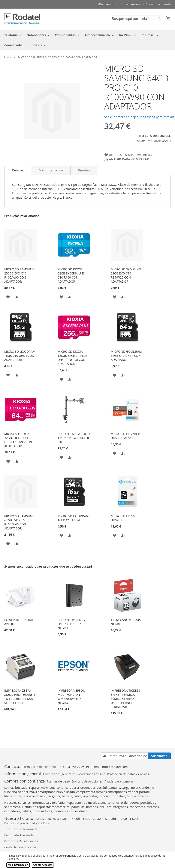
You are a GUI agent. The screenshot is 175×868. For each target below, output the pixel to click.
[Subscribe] (159, 756)
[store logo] (22, 19)
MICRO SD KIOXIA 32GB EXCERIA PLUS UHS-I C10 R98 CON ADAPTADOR (18, 440)
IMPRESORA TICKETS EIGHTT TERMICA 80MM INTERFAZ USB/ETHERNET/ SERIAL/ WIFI (125, 699)
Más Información (51, 170)
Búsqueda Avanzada (19, 835)
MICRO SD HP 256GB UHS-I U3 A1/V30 (125, 436)
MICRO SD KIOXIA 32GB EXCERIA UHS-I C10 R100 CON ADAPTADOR (72, 275)
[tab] (87, 40)
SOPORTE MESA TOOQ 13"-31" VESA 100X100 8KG (74, 438)
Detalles (18, 170)
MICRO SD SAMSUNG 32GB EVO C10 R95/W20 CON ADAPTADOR (126, 275)
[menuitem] (12, 35)
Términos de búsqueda (21, 829)
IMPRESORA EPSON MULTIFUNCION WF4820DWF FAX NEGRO (71, 697)
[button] (8, 297)
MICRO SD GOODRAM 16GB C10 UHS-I (73, 518)
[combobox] (136, 19)
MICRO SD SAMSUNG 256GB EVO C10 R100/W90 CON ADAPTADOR (19, 275)
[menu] (87, 40)
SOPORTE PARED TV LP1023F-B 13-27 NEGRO (72, 624)
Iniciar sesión (130, 4)
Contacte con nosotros (20, 847)
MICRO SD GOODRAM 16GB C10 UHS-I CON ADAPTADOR (20, 356)
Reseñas (84, 170)
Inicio (7, 57)
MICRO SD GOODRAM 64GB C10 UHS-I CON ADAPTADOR (126, 356)
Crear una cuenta (158, 4)
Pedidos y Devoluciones (21, 841)
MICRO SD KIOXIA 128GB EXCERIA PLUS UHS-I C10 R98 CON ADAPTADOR (73, 358)
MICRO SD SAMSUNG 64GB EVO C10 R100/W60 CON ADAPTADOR (19, 522)
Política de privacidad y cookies (27, 823)
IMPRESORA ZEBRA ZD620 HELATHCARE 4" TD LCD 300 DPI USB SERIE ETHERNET (20, 697)
